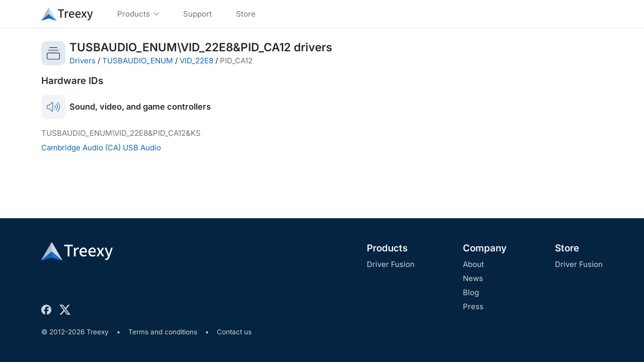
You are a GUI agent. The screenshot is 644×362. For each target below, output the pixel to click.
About (473, 264)
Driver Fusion (391, 264)
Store (567, 248)
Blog (471, 292)
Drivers (83, 61)
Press (473, 306)
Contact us (234, 332)
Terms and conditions (163, 332)
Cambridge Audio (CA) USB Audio (101, 148)
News (473, 278)
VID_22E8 (196, 61)
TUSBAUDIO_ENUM (138, 61)
